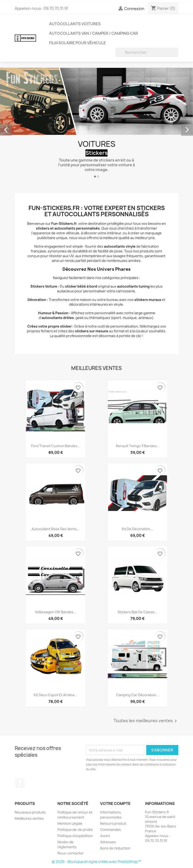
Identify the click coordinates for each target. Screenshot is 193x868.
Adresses (108, 842)
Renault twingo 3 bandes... (138, 446)
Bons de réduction (115, 848)
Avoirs (105, 836)
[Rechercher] (147, 52)
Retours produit (113, 823)
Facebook (20, 783)
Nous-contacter (71, 853)
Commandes (111, 830)
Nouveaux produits (30, 812)
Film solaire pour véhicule (78, 43)
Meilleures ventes (29, 818)
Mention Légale (70, 823)
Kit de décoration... (137, 529)
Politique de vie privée (75, 830)
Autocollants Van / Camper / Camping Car (94, 33)
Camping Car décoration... (138, 695)
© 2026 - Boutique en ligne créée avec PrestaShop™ (96, 862)
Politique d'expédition (75, 836)
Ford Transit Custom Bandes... (56, 446)
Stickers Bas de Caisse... (137, 612)
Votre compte (115, 804)
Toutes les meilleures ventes (146, 721)
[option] (96, 125)
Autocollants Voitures (75, 24)
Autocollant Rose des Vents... (56, 529)
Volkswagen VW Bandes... (56, 612)
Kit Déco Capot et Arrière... (56, 695)
